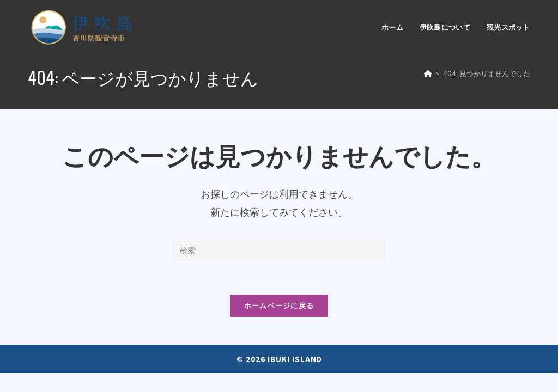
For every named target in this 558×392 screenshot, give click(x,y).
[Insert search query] (279, 250)
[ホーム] (428, 73)
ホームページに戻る (279, 305)
